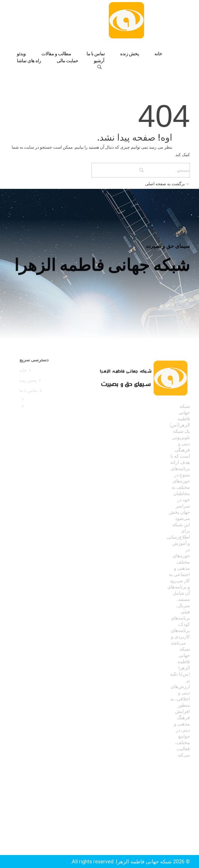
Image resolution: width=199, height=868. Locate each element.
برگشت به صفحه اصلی (168, 184)
